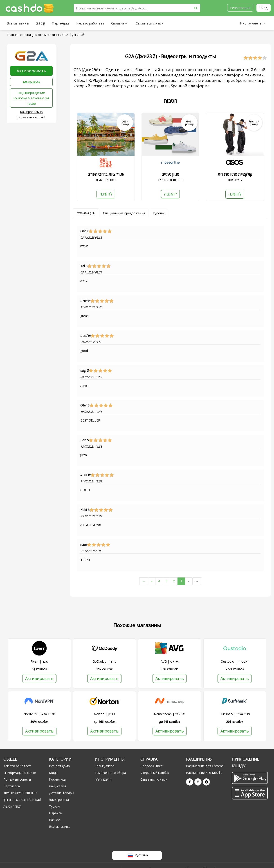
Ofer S (85, 405)
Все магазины (18, 23)
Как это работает (90, 23)
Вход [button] (264, 8)
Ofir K (84, 231)
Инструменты (253, 24)
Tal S (84, 266)
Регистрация (240, 8)
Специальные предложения (124, 213)
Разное (55, 820)
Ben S (85, 440)
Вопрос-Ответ (152, 766)
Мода (53, 773)
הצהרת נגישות (12, 807)
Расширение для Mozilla (204, 773)
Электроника (59, 800)
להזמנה (106, 194)
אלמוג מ (85, 336)
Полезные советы (17, 780)
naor (84, 545)
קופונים (40, 23)
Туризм (55, 807)
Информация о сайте (20, 773)
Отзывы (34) (86, 213)
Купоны (158, 213)
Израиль (56, 813)
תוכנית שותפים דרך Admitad (22, 800)
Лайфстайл (57, 786)
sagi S (85, 371)
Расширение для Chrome (205, 766)
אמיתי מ (85, 301)
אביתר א (85, 475)
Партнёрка (61, 23)
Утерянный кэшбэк (155, 773)
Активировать (31, 71)
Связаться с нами (150, 23)
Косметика (57, 780)
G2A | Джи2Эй (73, 35)
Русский (137, 856)
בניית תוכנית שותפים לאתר (20, 793)
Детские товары (62, 793)
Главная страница (21, 35)
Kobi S (85, 510)
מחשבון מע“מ (103, 780)
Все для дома (59, 766)
